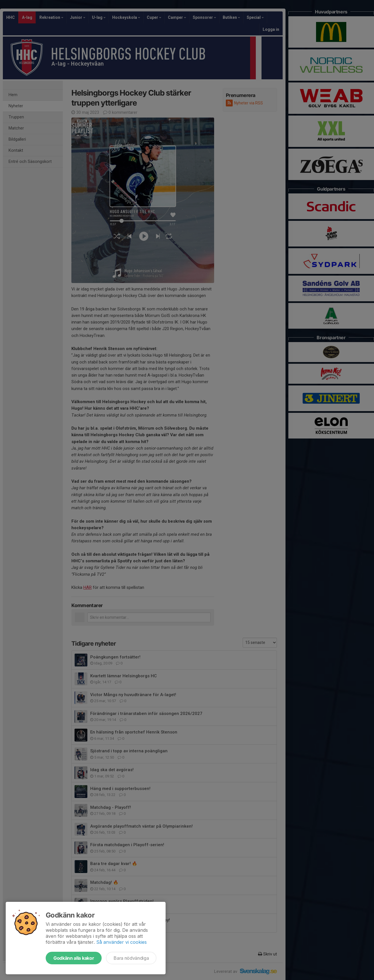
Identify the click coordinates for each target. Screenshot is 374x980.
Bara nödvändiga (131, 958)
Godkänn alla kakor (74, 958)
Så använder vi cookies (121, 942)
